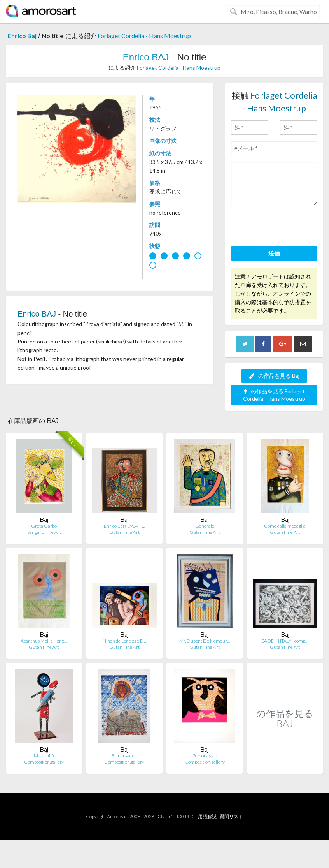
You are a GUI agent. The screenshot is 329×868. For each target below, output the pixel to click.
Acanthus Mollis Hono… (44, 641)
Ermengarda (124, 756)
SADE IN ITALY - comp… (285, 641)
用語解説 (207, 816)
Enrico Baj (22, 36)
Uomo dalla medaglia (285, 526)
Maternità (44, 756)
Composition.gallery (44, 762)
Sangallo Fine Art (44, 532)
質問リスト (231, 816)
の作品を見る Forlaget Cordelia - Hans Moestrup (274, 395)
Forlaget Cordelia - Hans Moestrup (144, 36)
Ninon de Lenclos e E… (124, 641)
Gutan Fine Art (124, 532)
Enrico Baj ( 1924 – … (124, 526)
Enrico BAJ (146, 57)
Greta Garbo (44, 526)
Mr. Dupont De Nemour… (205, 641)
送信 (274, 253)
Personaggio (205, 756)
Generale (205, 526)
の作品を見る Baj (274, 376)
